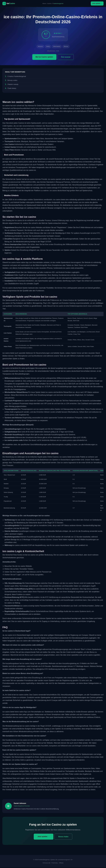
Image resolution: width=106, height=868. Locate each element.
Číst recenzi (66, 58)
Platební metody (13, 85)
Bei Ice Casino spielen (44, 57)
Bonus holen (63, 837)
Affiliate (61, 863)
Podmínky (55, 863)
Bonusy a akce (12, 81)
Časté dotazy (12, 89)
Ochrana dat (46, 863)
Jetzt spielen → (96, 4)
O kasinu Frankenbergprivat (17, 77)
